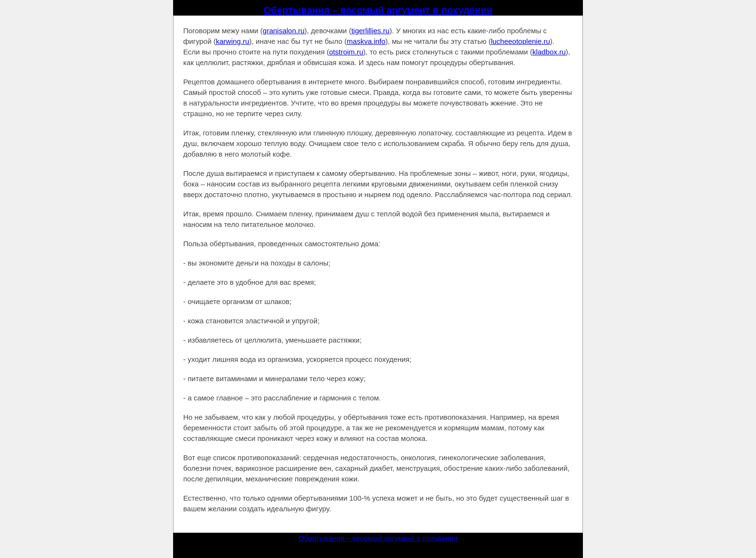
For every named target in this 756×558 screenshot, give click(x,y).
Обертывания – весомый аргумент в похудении (378, 10)
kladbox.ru (549, 52)
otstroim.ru (346, 52)
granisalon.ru (284, 31)
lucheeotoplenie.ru (520, 41)
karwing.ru (233, 41)
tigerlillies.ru (371, 31)
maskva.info (366, 41)
